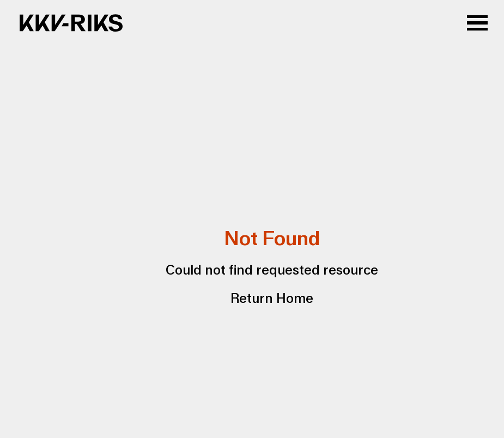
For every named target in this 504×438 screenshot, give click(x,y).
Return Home (272, 299)
